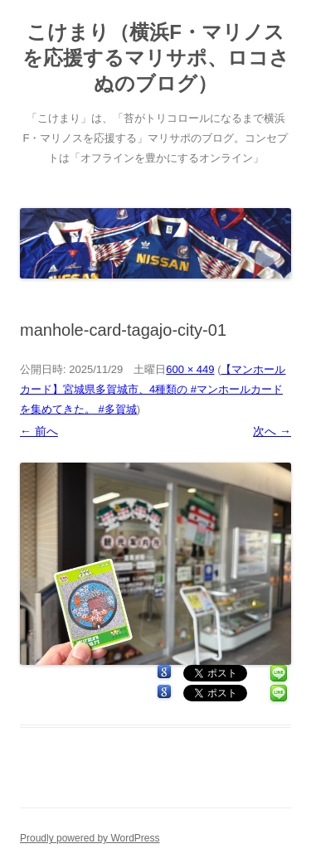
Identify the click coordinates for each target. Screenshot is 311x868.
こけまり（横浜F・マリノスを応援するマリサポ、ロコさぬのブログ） (156, 58)
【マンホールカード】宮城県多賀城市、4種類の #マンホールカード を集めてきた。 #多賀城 (153, 389)
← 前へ (39, 431)
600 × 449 (190, 369)
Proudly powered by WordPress (90, 838)
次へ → (272, 431)
